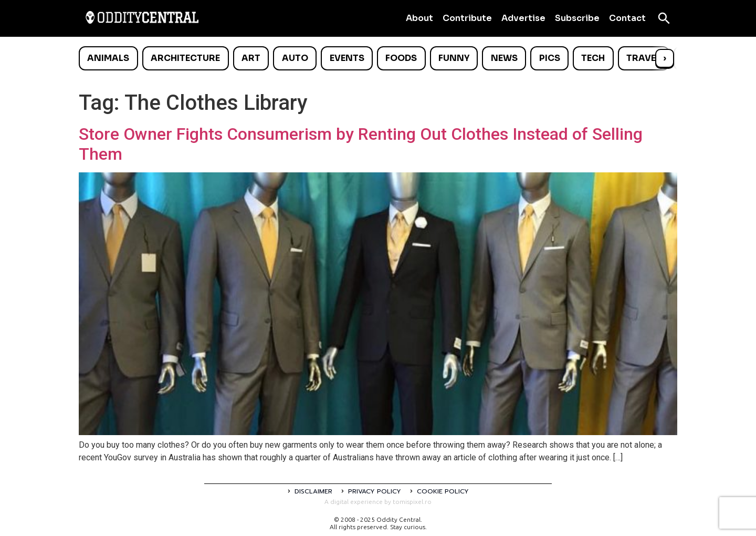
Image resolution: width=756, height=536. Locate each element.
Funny (454, 58)
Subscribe (577, 18)
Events (347, 58)
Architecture (185, 58)
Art (251, 58)
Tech (593, 58)
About (419, 18)
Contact (627, 18)
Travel (643, 58)
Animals (108, 58)
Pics (550, 58)
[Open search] (664, 18)
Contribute (467, 18)
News (504, 58)
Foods (401, 58)
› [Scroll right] (665, 58)
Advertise (523, 18)
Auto (295, 58)
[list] (378, 58)
